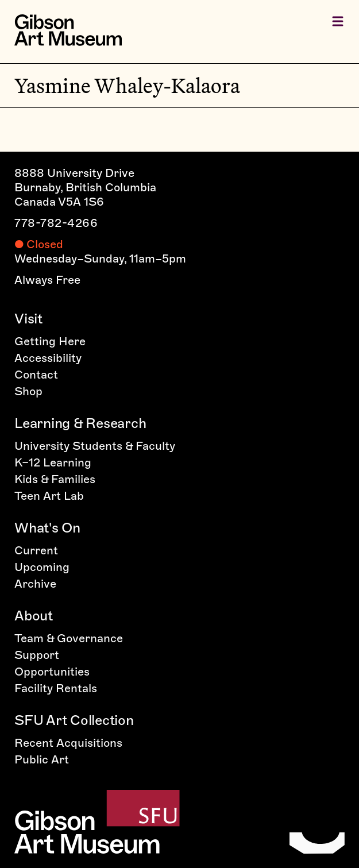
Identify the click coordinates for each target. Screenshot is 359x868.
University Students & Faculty (95, 446)
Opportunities (52, 672)
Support (37, 655)
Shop (28, 391)
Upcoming (42, 567)
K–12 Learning (53, 462)
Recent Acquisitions (68, 743)
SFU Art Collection (74, 720)
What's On (47, 528)
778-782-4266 (56, 223)
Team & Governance (69, 638)
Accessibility (48, 358)
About (34, 616)
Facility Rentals (56, 688)
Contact (36, 375)
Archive (35, 584)
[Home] (68, 30)
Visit (28, 319)
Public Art (42, 759)
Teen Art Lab (49, 496)
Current (36, 550)
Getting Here (50, 341)
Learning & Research (80, 423)
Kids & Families (55, 479)
